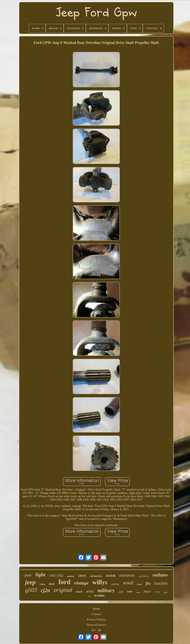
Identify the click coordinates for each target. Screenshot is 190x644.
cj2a (45, 590)
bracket (161, 583)
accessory (144, 576)
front (139, 584)
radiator (160, 575)
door (52, 584)
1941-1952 (56, 576)
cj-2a (138, 592)
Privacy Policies (96, 619)
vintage (81, 583)
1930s (42, 584)
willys (100, 582)
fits (148, 583)
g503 (31, 590)
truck (79, 592)
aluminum (127, 575)
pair (28, 575)
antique (71, 576)
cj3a (121, 592)
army (90, 591)
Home (96, 609)
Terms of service (96, 625)
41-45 (157, 592)
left (89, 596)
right (165, 592)
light (40, 575)
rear (130, 591)
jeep (30, 582)
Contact (96, 614)
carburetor (96, 576)
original (63, 590)
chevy (82, 576)
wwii (128, 583)
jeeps (147, 591)
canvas (115, 584)
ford (64, 582)
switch (111, 576)
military (106, 590)
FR (99, 630)
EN (93, 630)
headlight (99, 596)
